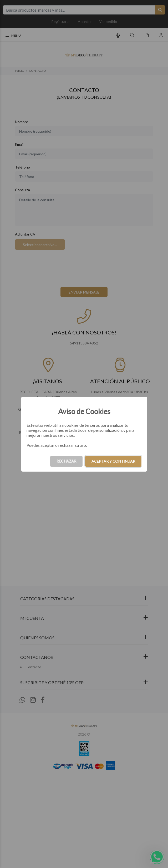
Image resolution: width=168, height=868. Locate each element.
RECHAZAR (66, 461)
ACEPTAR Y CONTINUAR (113, 461)
